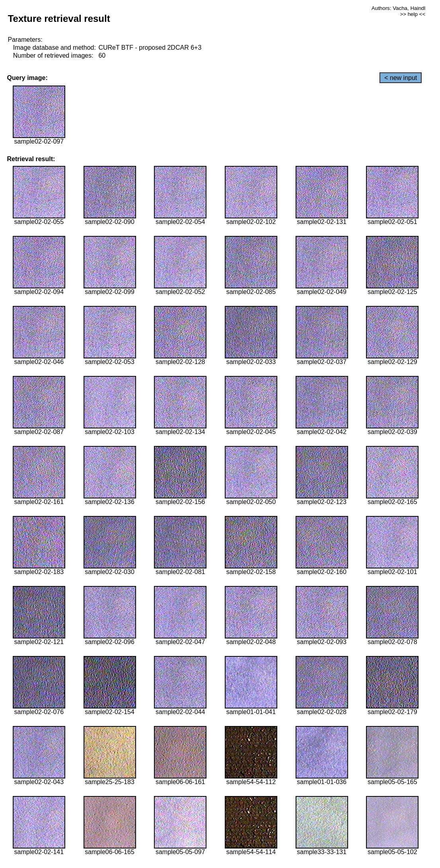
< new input (401, 78)
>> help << (413, 14)
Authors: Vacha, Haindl (398, 8)
